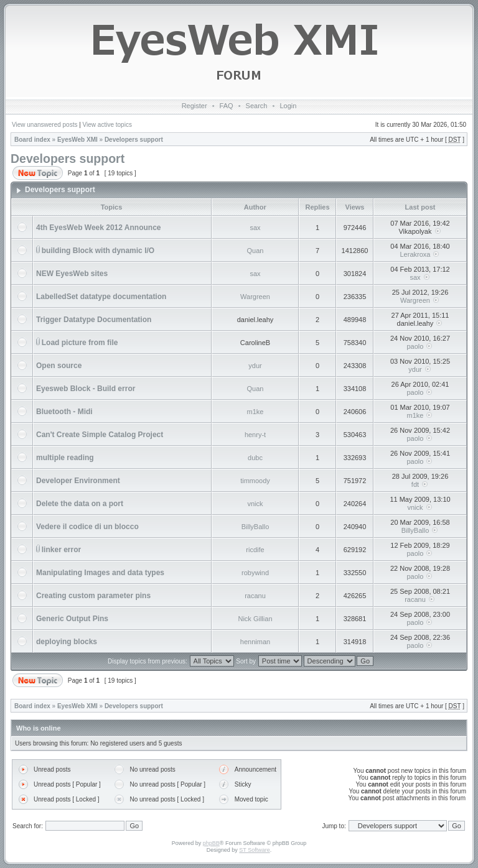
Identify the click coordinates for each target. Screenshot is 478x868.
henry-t (255, 435)
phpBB (211, 843)
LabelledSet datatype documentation (101, 297)
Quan (255, 251)
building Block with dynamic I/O (98, 251)
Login (288, 106)
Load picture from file (80, 343)
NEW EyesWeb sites (72, 274)
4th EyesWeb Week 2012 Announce (99, 228)
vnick (255, 504)
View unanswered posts (45, 125)
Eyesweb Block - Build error (86, 389)
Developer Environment (78, 481)
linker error (61, 550)
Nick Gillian (255, 619)
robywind (255, 573)
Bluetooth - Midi (64, 412)
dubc (255, 458)
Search (257, 106)
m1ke (255, 412)
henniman (255, 642)
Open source (59, 366)
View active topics (107, 125)
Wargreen (255, 297)
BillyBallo (255, 527)
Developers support (134, 140)
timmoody (255, 481)
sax (255, 228)
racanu (255, 596)
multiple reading (65, 458)
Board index (32, 140)
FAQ (227, 106)
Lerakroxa (415, 254)
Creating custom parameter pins (93, 596)
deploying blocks (67, 642)
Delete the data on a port (80, 504)
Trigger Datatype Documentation (94, 320)
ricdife (255, 550)
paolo (415, 346)
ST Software (254, 850)
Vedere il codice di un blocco (87, 527)
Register (194, 106)
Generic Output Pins (72, 619)
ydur (255, 366)
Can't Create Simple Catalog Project (100, 435)
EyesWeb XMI (77, 140)
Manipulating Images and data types (100, 573)
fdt (415, 484)
